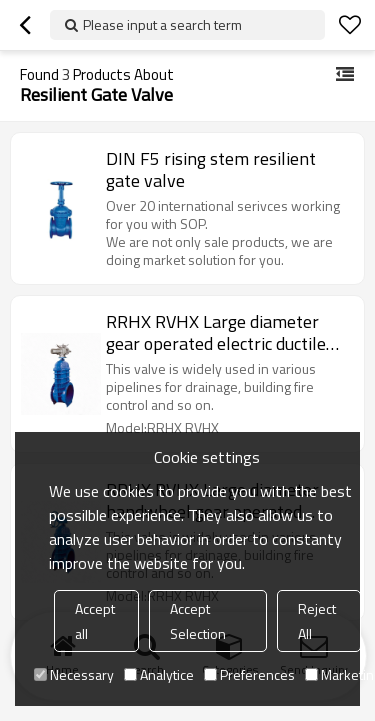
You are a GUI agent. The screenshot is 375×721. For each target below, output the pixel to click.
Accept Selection (198, 621)
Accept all (95, 621)
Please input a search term (162, 24)
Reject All (317, 621)
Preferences (249, 674)
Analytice (159, 674)
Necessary (74, 674)
